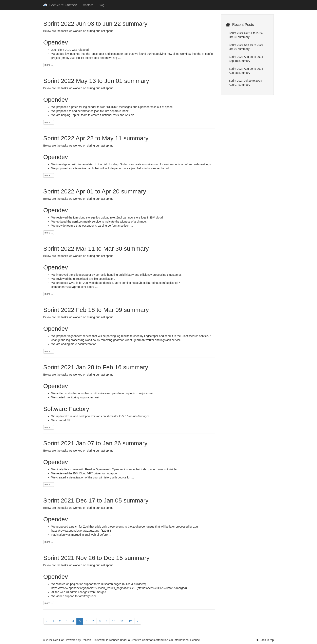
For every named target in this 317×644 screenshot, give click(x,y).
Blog (101, 5)
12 (130, 621)
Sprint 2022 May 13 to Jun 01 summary (96, 81)
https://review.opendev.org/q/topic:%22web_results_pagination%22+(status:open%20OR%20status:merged (119, 588)
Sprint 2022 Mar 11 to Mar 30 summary (96, 249)
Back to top (267, 640)
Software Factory (60, 5)
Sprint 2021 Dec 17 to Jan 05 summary (96, 500)
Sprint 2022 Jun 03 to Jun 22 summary (95, 24)
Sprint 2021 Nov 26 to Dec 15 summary (96, 558)
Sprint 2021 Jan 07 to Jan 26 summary (95, 443)
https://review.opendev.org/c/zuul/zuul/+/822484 (81, 531)
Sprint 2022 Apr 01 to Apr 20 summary (95, 191)
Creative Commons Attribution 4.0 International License (166, 640)
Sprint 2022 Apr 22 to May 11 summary (96, 138)
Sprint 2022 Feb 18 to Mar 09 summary (96, 310)
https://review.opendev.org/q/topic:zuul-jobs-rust (123, 393)
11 (122, 621)
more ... (49, 65)
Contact (88, 5)
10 (114, 621)
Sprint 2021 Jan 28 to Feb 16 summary (96, 367)
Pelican (86, 640)
